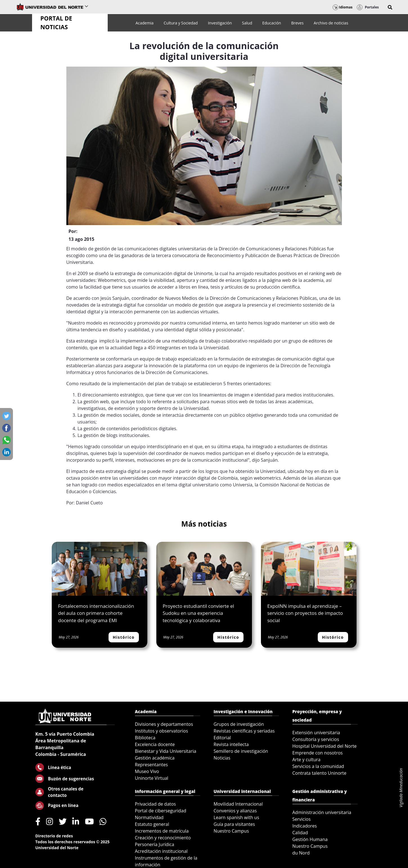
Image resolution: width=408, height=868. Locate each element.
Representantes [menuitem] (151, 765)
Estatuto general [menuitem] (152, 824)
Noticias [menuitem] (222, 758)
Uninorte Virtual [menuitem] (152, 778)
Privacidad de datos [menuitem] (155, 804)
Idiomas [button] (343, 7)
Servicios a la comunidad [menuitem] (318, 766)
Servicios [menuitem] (302, 819)
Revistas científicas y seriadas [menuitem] (244, 731)
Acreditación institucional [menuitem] (161, 851)
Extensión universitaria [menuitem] (316, 733)
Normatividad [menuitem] (149, 817)
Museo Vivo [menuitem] (147, 771)
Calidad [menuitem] (300, 833)
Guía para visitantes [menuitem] (234, 824)
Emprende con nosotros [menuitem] (318, 753)
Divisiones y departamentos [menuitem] (164, 724)
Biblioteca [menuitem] (145, 738)
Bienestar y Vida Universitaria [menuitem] (166, 751)
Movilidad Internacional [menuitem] (238, 804)
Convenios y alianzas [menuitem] (235, 811)
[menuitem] (145, 23)
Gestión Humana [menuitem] (310, 839)
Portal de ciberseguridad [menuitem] (161, 811)
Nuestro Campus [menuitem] (231, 831)
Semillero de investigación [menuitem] (241, 751)
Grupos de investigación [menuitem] (239, 724)
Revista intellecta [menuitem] (231, 744)
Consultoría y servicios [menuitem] (316, 739)
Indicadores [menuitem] (305, 826)
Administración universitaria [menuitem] (322, 812)
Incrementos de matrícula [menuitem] (162, 831)
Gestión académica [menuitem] (155, 758)
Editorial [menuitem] (222, 738)
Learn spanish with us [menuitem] (236, 817)
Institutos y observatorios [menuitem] (162, 731)
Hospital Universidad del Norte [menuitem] (325, 746)
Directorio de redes (54, 836)
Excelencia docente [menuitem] (155, 744)
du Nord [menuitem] (301, 853)
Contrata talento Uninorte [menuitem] (320, 773)
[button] (390, 7)
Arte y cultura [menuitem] (306, 760)
